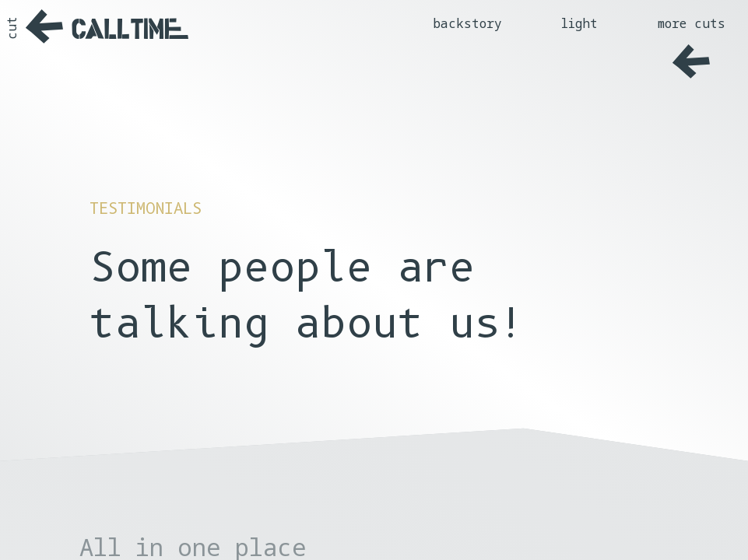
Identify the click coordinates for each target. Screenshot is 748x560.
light (579, 23)
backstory (467, 23)
